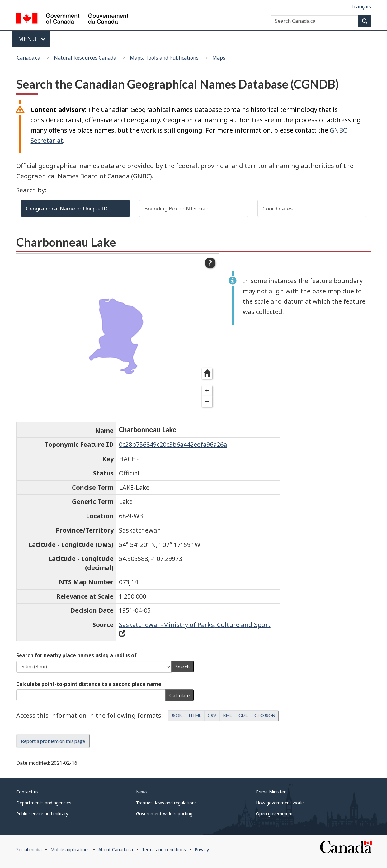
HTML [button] (195, 715)
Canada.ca (28, 58)
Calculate (179, 695)
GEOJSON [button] (265, 715)
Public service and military (42, 814)
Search (182, 666)
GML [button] (243, 715)
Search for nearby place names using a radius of (76, 655)
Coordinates (278, 208)
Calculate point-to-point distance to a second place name (89, 684)
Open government (274, 814)
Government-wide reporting (164, 814)
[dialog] (118, 335)
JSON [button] (177, 715)
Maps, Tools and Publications (164, 58)
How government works (280, 803)
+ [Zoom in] (207, 391)
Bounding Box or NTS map (176, 208)
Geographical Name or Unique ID (67, 208)
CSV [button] (212, 715)
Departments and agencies (44, 803)
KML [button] (227, 715)
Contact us (27, 792)
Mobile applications (70, 849)
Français (361, 7)
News (142, 792)
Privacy (202, 849)
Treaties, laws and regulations (166, 803)
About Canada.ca (116, 849)
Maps (219, 58)
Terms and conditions (164, 849)
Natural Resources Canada (85, 58)
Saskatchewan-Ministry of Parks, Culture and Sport (195, 625)
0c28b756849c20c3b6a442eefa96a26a (173, 444)
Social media (29, 849)
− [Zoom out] (207, 401)
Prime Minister (271, 792)
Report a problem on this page (53, 741)
